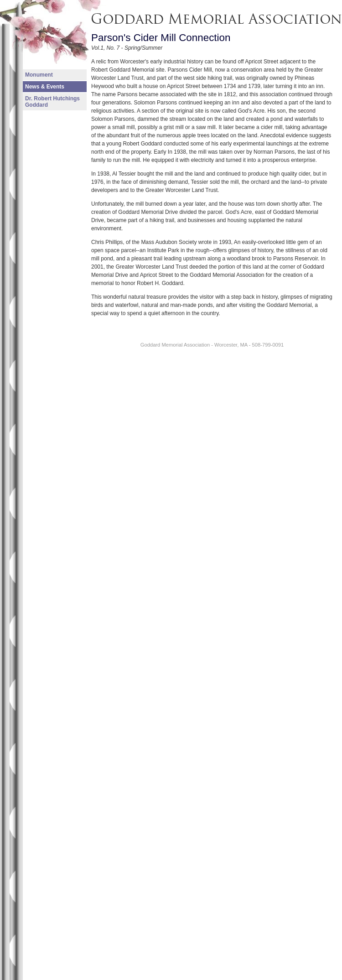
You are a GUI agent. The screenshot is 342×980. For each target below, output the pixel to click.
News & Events (45, 87)
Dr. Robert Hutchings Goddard (52, 102)
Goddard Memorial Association (137, 4)
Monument (39, 75)
